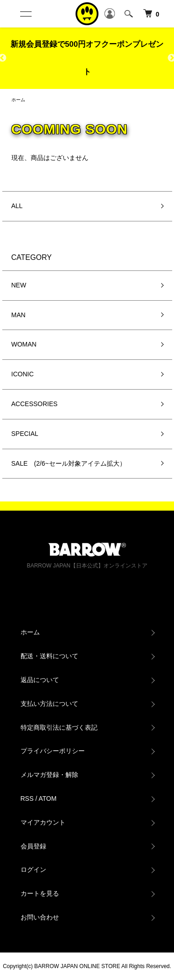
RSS (27, 798)
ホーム (18, 100)
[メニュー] (25, 14)
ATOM (47, 798)
